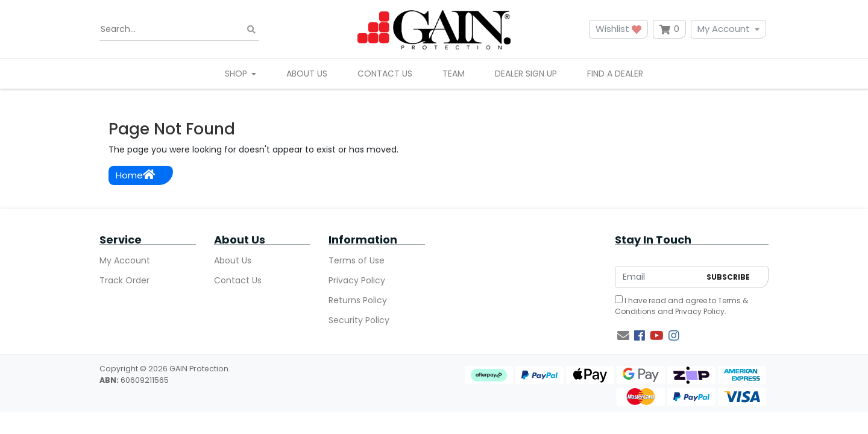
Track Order (124, 280)
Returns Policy (358, 300)
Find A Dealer (615, 74)
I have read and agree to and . (681, 306)
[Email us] (623, 336)
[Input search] (179, 30)
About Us (307, 74)
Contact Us (385, 74)
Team (454, 74)
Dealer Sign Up (526, 74)
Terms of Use (357, 260)
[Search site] (251, 29)
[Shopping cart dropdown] (669, 29)
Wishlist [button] (618, 29)
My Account (724, 29)
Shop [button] (237, 74)
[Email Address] (658, 277)
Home (135, 175)
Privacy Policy (357, 280)
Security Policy (359, 320)
